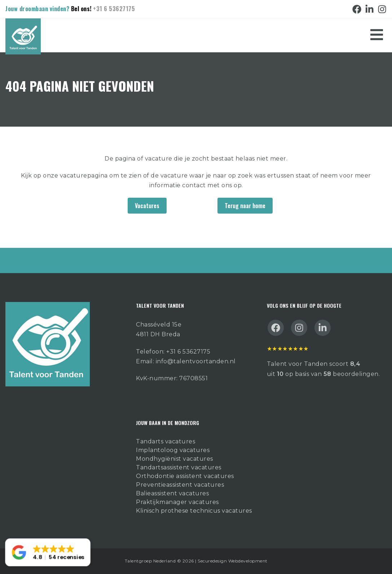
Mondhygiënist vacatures (175, 459)
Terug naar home (245, 206)
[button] (48, 553)
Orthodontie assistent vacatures (185, 476)
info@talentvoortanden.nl (196, 361)
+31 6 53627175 (114, 9)
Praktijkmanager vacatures (177, 502)
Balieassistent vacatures (172, 493)
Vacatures (147, 206)
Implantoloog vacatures (173, 450)
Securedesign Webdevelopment (233, 561)
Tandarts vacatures (166, 441)
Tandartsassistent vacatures (179, 467)
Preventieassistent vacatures (180, 485)
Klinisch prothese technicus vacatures (194, 511)
